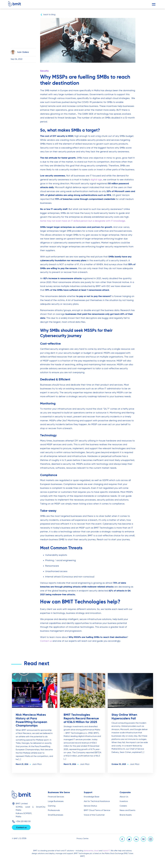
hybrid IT (106, 851)
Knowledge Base (92, 797)
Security (44, 71)
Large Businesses (56, 801)
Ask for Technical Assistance (97, 801)
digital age (96, 180)
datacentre (88, 851)
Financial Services (56, 797)
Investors (124, 801)
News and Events (127, 810)
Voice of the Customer (94, 815)
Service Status (90, 806)
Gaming (52, 806)
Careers (123, 806)
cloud (96, 851)
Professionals (54, 810)
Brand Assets (126, 815)
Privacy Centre (83, 839)
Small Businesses (56, 815)
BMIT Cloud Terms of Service (97, 810)
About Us (124, 797)
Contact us (46, 641)
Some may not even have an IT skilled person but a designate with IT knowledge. (83, 221)
